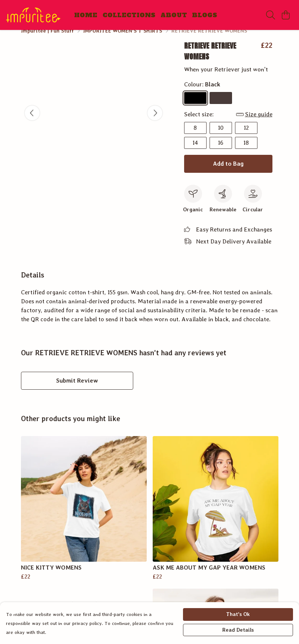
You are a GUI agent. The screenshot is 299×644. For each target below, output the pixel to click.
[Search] (271, 15)
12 (246, 137)
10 (221, 137)
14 (195, 152)
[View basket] (286, 15)
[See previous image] (32, 122)
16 (221, 152)
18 (246, 152)
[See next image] (155, 122)
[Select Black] (195, 107)
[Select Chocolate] (221, 107)
